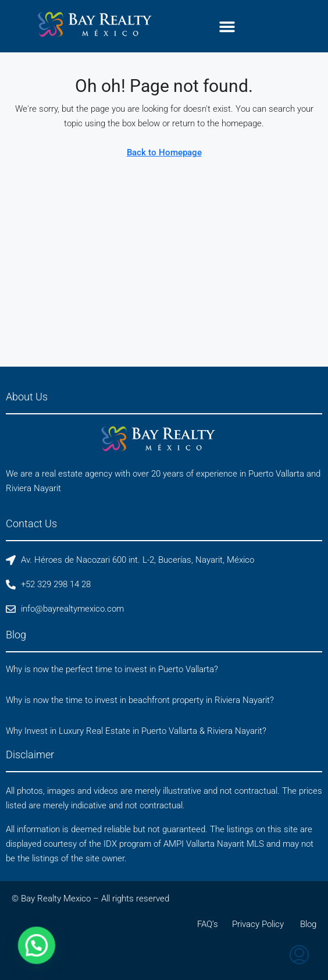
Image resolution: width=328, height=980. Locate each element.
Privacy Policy (258, 924)
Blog (308, 924)
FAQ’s (208, 924)
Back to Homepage (164, 152)
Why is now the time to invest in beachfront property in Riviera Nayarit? (140, 700)
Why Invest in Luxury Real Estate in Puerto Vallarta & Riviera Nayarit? (136, 731)
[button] (227, 26)
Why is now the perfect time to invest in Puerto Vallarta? (112, 669)
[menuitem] (299, 956)
